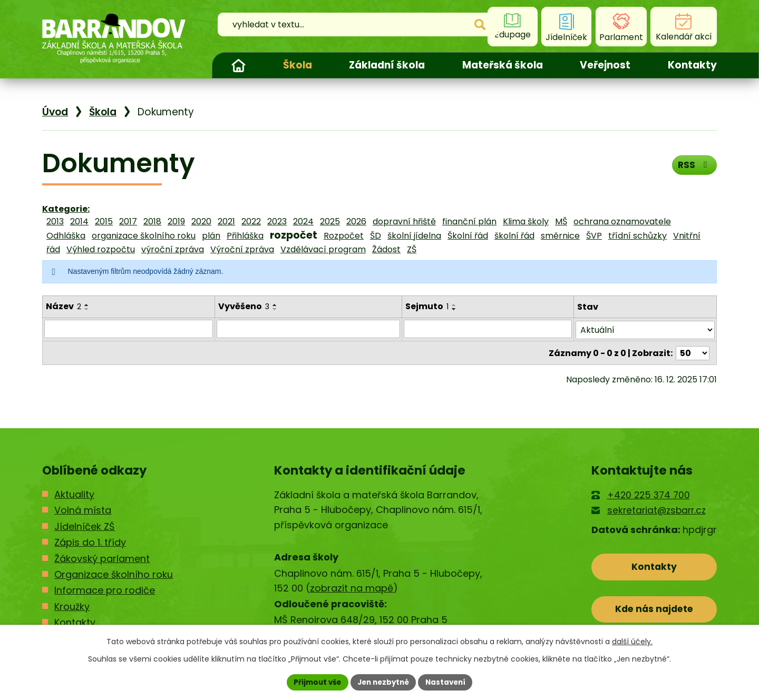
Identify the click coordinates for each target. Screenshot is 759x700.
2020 (201, 221)
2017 (128, 221)
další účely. (632, 641)
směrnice (560, 236)
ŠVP (594, 236)
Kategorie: (66, 209)
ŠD (376, 236)
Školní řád (468, 236)
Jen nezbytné (383, 682)
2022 (251, 221)
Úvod (238, 65)
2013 (55, 221)
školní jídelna (414, 236)
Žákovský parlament (102, 558)
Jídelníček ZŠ (85, 525)
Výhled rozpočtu (101, 249)
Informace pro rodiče (105, 590)
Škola (298, 65)
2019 (176, 221)
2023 (277, 221)
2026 (356, 221)
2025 (330, 221)
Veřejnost (605, 65)
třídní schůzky (638, 236)
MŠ (561, 221)
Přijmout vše (314, 682)
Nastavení (449, 682)
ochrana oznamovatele (622, 221)
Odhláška (66, 236)
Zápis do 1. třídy (90, 542)
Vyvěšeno (243, 306)
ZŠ (412, 249)
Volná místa (83, 510)
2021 (226, 221)
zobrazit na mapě (352, 588)
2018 (152, 221)
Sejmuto (427, 306)
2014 (79, 221)
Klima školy (526, 221)
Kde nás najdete (654, 611)
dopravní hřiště (404, 221)
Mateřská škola (503, 65)
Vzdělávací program (323, 249)
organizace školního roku (144, 236)
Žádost (386, 249)
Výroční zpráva (242, 249)
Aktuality (74, 494)
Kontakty (692, 65)
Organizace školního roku (114, 574)
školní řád (514, 236)
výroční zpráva (173, 249)
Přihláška (245, 236)
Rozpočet (344, 236)
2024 (303, 221)
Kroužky (72, 606)
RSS (693, 167)
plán (211, 236)
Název (64, 306)
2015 (104, 221)
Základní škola (387, 65)
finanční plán (469, 221)
